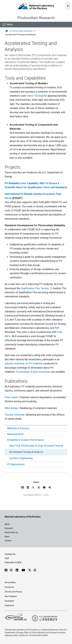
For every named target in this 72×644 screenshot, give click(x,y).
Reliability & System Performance (26, 440)
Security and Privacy (13, 592)
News (7, 537)
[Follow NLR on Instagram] (12, 570)
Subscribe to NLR (13, 562)
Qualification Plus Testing (35, 288)
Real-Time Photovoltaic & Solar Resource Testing (36, 446)
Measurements (15, 434)
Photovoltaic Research (36, 18)
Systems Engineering (21, 458)
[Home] (7, 31)
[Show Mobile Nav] (8, 25)
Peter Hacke (11, 397)
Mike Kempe (12, 408)
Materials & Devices (18, 428)
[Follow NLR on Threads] (35, 570)
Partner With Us (11, 533)
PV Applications (16, 464)
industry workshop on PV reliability (23, 363)
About (7, 524)
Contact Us (10, 554)
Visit (7, 558)
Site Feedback (11, 596)
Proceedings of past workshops (33, 372)
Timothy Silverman (15, 415)
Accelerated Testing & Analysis (26, 452)
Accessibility (10, 582)
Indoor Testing (34, 96)
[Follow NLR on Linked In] (17, 570)
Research (9, 528)
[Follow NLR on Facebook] (6, 570)
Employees (9, 605)
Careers (8, 541)
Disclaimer (9, 587)
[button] (68, 6)
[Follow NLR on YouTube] (24, 570)
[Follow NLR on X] (30, 570)
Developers (9, 601)
